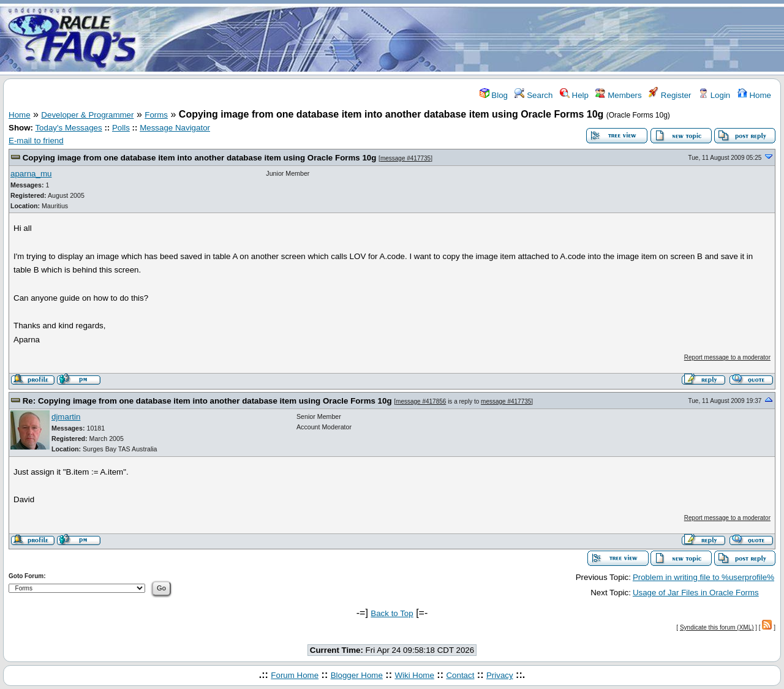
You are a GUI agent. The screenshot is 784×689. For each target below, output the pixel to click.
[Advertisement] (464, 39)
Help (574, 95)
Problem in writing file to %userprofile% (703, 577)
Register (670, 95)
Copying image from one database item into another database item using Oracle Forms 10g (200, 158)
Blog (494, 95)
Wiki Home (414, 675)
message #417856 (421, 401)
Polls (121, 128)
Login (714, 95)
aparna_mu (31, 174)
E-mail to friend (36, 141)
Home (754, 95)
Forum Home (295, 675)
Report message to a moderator (727, 357)
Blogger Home (357, 675)
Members (618, 95)
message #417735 (405, 158)
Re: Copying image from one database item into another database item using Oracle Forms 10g (207, 401)
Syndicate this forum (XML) (717, 627)
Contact (460, 675)
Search (533, 95)
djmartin (66, 417)
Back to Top (392, 613)
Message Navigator (175, 128)
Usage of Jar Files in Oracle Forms (696, 593)
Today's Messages (68, 128)
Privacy (500, 675)
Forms (156, 115)
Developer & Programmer (87, 115)
